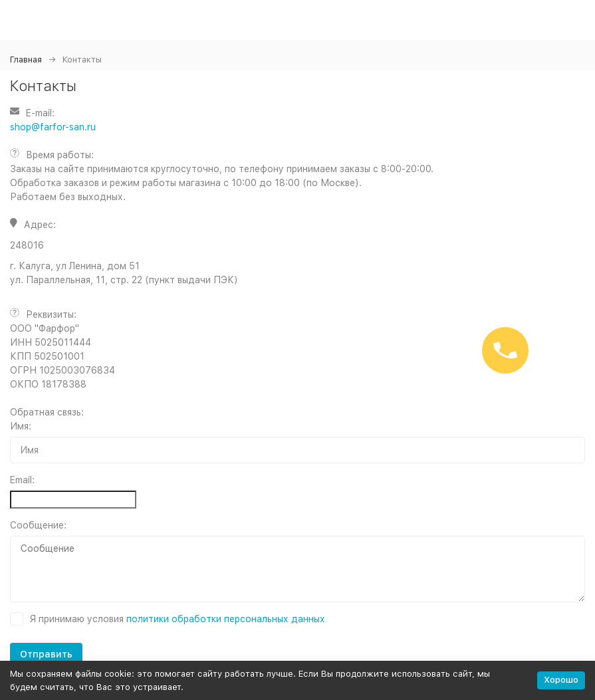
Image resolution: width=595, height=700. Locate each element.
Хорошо (561, 680)
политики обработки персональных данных (226, 619)
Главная (26, 59)
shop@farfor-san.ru (53, 127)
